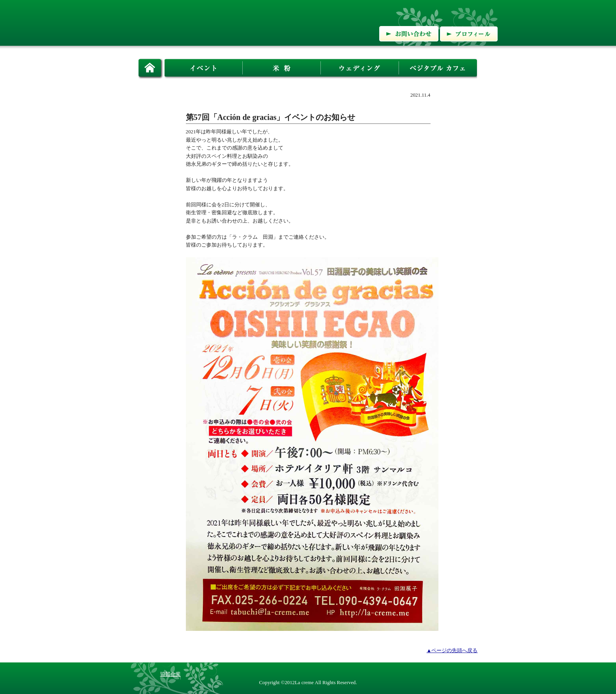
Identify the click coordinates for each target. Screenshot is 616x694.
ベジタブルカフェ (438, 68)
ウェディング (360, 68)
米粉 (282, 68)
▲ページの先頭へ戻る (452, 651)
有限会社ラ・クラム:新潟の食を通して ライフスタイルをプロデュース (221, 22)
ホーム (151, 68)
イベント (204, 68)
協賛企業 (170, 674)
